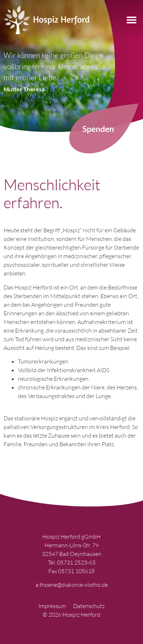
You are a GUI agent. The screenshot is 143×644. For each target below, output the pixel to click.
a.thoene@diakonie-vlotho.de (72, 585)
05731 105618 (76, 571)
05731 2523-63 (76, 562)
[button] (131, 20)
